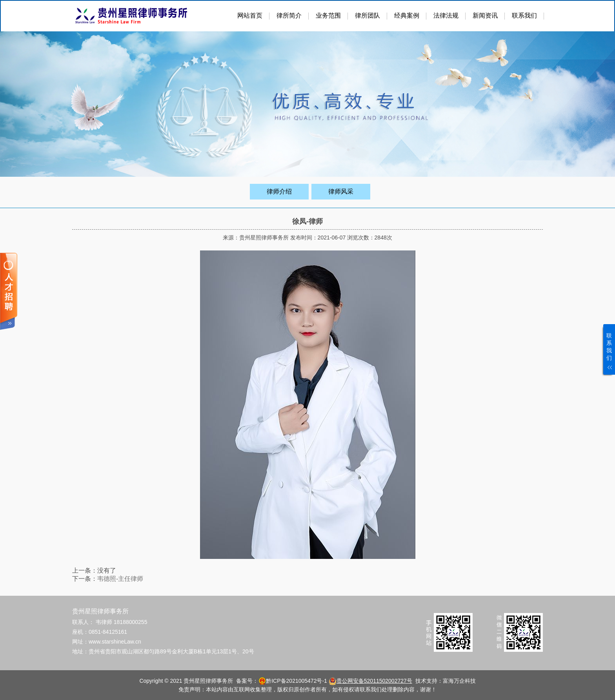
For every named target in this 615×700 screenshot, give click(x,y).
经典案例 (407, 15)
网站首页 (250, 15)
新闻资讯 (485, 15)
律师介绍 (279, 191)
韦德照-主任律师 (120, 579)
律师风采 (341, 191)
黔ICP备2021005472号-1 (297, 681)
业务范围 (328, 15)
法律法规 (446, 15)
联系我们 (524, 15)
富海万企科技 (459, 681)
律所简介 (289, 15)
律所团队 (368, 15)
